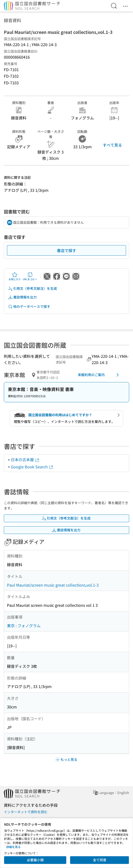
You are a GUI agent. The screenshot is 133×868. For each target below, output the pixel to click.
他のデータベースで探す (29, 307)
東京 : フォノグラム (24, 626)
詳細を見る (13, 847)
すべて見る (112, 145)
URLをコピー (30, 276)
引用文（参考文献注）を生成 (32, 288)
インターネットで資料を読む (26, 812)
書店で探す (66, 250)
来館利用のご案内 (99, 375)
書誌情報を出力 (22, 297)
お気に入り (15, 276)
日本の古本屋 (25, 459)
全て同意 (100, 860)
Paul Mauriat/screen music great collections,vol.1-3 (53, 585)
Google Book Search (32, 467)
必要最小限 (35, 860)
